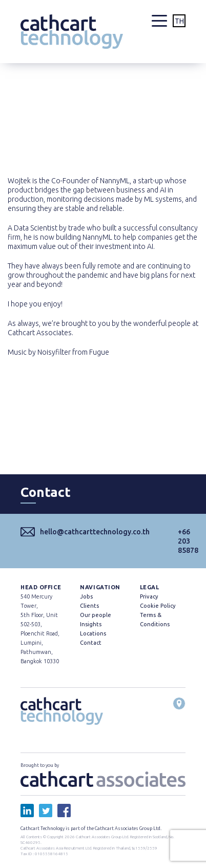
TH (179, 21)
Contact (91, 643)
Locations (93, 633)
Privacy (149, 596)
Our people (96, 615)
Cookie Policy (158, 606)
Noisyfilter (54, 352)
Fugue (99, 352)
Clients (89, 606)
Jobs (86, 596)
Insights (91, 624)
